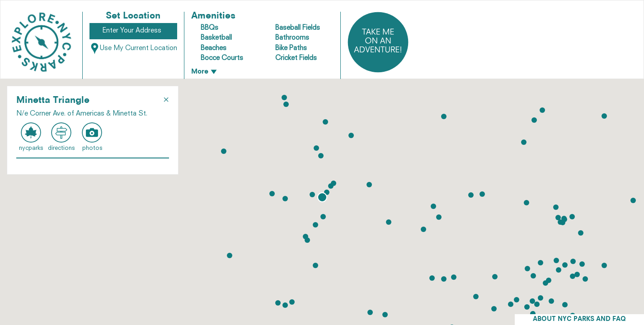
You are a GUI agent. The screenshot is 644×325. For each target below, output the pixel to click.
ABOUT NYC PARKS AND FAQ (579, 319)
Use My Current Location (133, 49)
